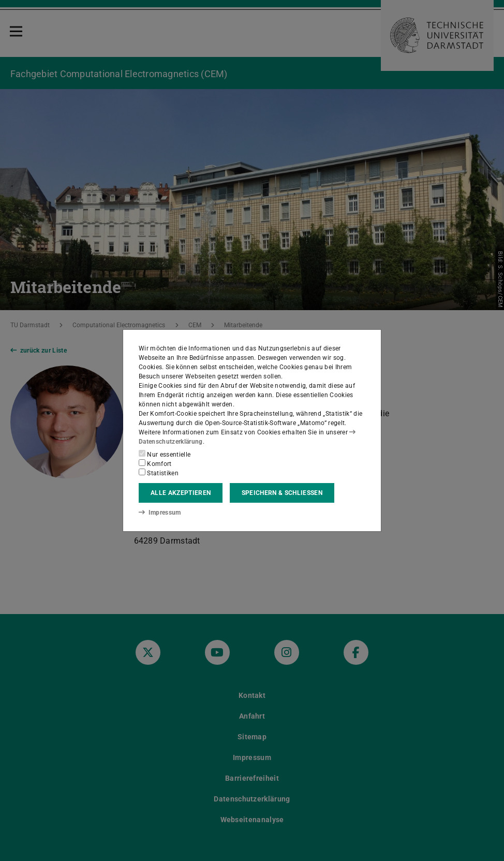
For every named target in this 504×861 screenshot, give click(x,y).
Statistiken (159, 473)
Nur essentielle (165, 454)
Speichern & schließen (282, 493)
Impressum (160, 513)
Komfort (155, 463)
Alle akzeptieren (181, 493)
